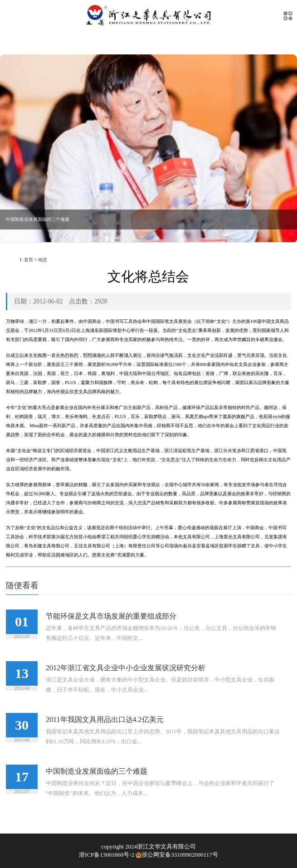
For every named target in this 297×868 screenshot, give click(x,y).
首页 (29, 260)
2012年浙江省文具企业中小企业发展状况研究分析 (126, 668)
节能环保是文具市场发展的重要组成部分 (111, 616)
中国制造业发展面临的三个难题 (97, 771)
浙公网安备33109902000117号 (177, 855)
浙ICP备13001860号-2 (107, 855)
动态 (43, 260)
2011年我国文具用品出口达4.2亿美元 (105, 719)
